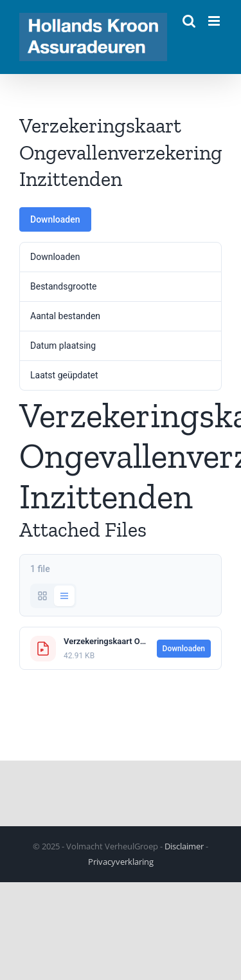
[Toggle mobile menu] (215, 21)
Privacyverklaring (121, 862)
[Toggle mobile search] (189, 21)
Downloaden (55, 219)
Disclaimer (184, 846)
